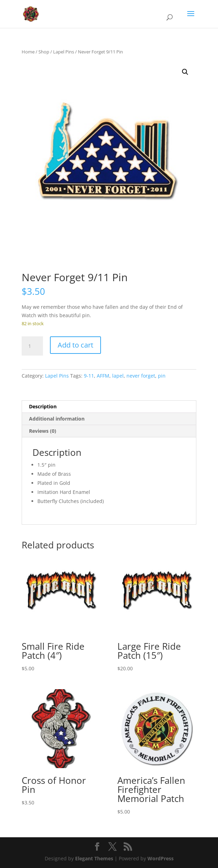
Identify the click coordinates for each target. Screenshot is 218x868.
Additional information (57, 419)
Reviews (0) (43, 431)
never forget (141, 376)
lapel (118, 376)
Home (28, 52)
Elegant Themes (94, 858)
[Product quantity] (32, 346)
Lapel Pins (64, 52)
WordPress (161, 858)
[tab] (109, 407)
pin (162, 376)
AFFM (103, 376)
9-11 (89, 376)
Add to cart (75, 345)
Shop (44, 52)
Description (43, 406)
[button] (185, 72)
